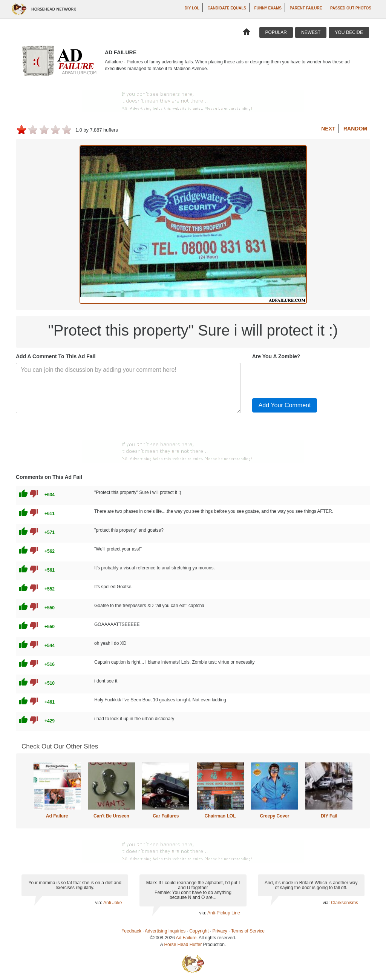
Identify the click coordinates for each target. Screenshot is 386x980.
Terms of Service (248, 931)
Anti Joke (113, 903)
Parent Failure (306, 8)
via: (99, 903)
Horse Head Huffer (183, 945)
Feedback (131, 931)
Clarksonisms (345, 903)
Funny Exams (268, 8)
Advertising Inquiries (165, 931)
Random (355, 129)
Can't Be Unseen (111, 816)
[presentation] (309, 377)
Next (328, 129)
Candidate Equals (227, 8)
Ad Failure (57, 816)
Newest (311, 32)
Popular (276, 32)
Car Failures (166, 816)
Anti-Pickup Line (224, 913)
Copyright (199, 931)
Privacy (220, 931)
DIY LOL (192, 8)
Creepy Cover (274, 816)
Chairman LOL (220, 816)
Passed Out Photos (351, 8)
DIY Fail (329, 816)
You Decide (349, 32)
